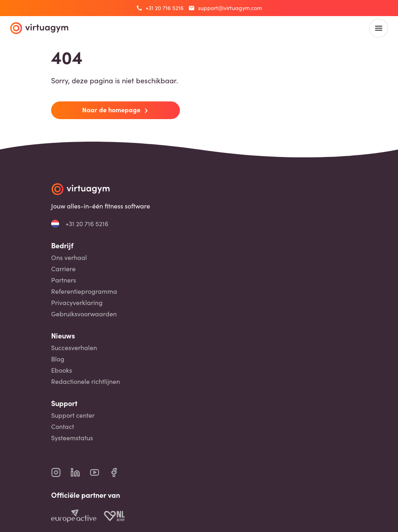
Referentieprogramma (84, 291)
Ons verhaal (69, 258)
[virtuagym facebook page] (119, 472)
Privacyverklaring (77, 303)
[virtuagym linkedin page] (80, 472)
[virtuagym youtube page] (99, 472)
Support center (73, 415)
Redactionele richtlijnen (86, 381)
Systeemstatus (72, 438)
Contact (63, 427)
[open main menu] (379, 28)
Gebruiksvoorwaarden (84, 314)
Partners (64, 280)
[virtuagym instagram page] (61, 472)
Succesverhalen (74, 348)
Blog (58, 359)
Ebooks (62, 370)
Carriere (63, 269)
